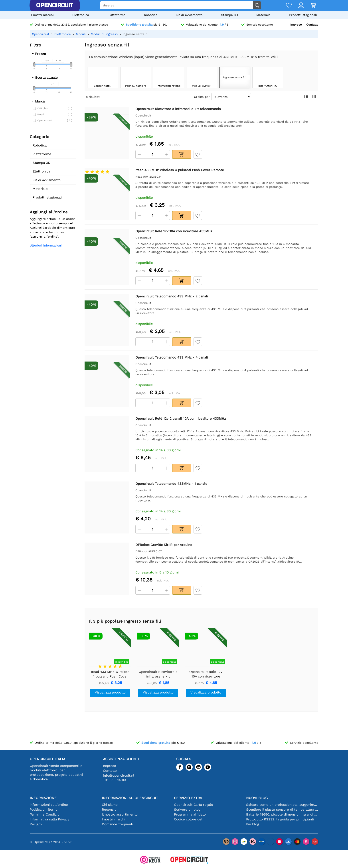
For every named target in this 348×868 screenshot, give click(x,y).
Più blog (253, 824)
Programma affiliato (190, 814)
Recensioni (111, 810)
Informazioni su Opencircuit (130, 798)
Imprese (296, 25)
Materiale (263, 15)
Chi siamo (110, 805)
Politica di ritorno (44, 810)
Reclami (36, 824)
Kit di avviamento (189, 15)
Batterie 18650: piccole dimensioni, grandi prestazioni (282, 814)
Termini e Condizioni (46, 814)
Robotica (151, 15)
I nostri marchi (42, 15)
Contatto (312, 25)
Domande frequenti (118, 824)
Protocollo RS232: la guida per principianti (280, 819)
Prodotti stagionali (303, 15)
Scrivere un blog (187, 810)
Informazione (43, 798)
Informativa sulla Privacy (49, 819)
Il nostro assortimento (120, 814)
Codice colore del (188, 819)
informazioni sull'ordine (49, 805)
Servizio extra (188, 798)
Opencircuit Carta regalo (194, 805)
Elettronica (81, 15)
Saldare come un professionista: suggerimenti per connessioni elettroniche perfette (282, 805)
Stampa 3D (229, 15)
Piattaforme (116, 15)
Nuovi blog (257, 798)
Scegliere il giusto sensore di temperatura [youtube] (282, 810)
